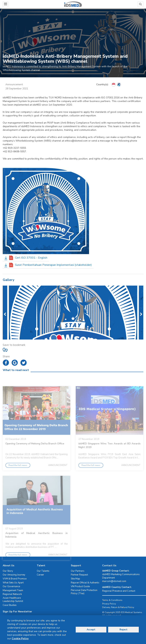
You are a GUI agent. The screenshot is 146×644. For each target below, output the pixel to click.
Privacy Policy (109, 604)
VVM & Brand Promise (15, 579)
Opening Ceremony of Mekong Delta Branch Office (35, 452)
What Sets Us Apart (13, 583)
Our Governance (11, 586)
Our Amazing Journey (14, 575)
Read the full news (18, 474)
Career (40, 575)
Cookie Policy (20, 639)
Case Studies (10, 605)
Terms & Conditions (112, 600)
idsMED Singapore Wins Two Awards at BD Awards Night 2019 (109, 454)
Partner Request (79, 575)
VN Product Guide (80, 586)
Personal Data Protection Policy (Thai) (84, 592)
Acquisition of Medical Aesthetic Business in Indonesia (36, 544)
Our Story (8, 571)
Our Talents (43, 571)
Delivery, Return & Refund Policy (118, 607)
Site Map (75, 579)
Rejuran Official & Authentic (85, 583)
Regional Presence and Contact (119, 591)
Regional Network (12, 594)
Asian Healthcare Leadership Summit (13, 600)
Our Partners (78, 571)
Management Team (13, 590)
